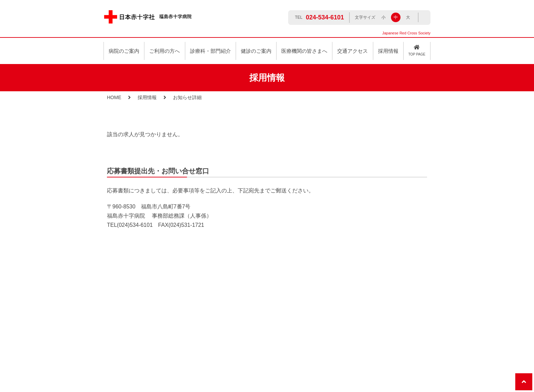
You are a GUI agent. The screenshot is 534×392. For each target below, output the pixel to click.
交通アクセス (352, 51)
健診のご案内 (256, 51)
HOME (114, 97)
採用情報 (147, 97)
